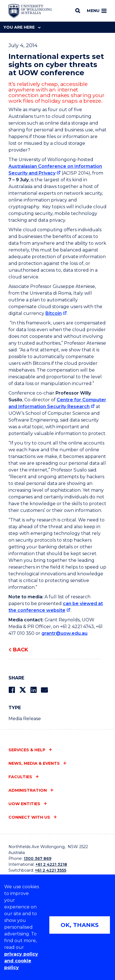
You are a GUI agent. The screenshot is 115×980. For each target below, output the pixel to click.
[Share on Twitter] (23, 690)
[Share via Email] (44, 690)
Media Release (25, 719)
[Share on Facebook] (12, 690)
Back (21, 650)
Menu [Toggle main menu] (97, 11)
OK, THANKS (80, 925)
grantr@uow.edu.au (64, 633)
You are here (22, 27)
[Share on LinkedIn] (33, 690)
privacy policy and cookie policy (21, 961)
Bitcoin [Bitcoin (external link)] (54, 313)
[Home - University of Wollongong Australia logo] (30, 11)
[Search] (78, 11)
